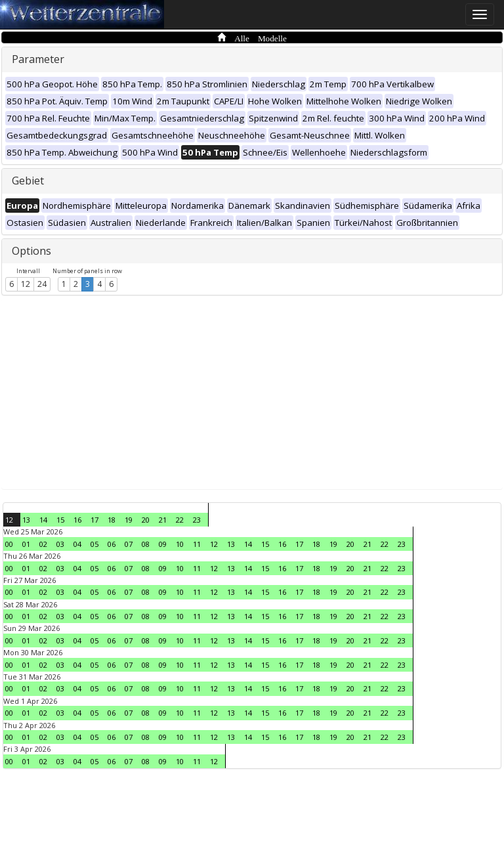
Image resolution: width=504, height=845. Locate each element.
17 (94, 520)
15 (60, 520)
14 (43, 520)
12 (26, 284)
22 (180, 520)
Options (31, 251)
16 (77, 520)
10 (180, 544)
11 (197, 544)
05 (94, 544)
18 (112, 520)
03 (60, 544)
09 (163, 544)
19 (129, 520)
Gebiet (28, 181)
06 (112, 544)
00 (9, 544)
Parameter (38, 59)
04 (77, 544)
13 (26, 520)
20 (146, 520)
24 (42, 284)
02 (43, 544)
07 (129, 544)
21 (163, 520)
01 (26, 544)
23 (197, 520)
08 (146, 544)
